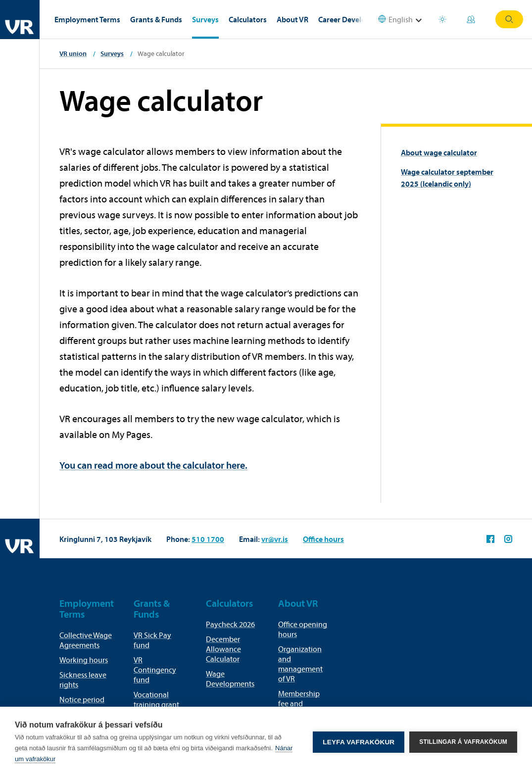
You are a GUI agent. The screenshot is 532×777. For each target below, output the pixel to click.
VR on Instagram (508, 539)
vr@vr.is (275, 539)
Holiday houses (442, 19)
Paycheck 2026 (230, 624)
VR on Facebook (490, 539)
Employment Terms (87, 19)
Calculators (248, 19)
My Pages (471, 19)
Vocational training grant (156, 699)
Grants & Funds (156, 19)
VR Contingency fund (155, 670)
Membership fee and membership (299, 703)
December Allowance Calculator (223, 649)
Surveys (205, 19)
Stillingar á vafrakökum (463, 742)
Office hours (323, 539)
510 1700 (208, 539)
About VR (292, 19)
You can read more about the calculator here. (153, 465)
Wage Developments (230, 679)
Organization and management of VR (300, 664)
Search (509, 19)
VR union (73, 53)
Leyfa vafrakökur (359, 742)
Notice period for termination (84, 704)
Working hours (84, 660)
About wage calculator (439, 152)
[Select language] (401, 20)
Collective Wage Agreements (86, 640)
